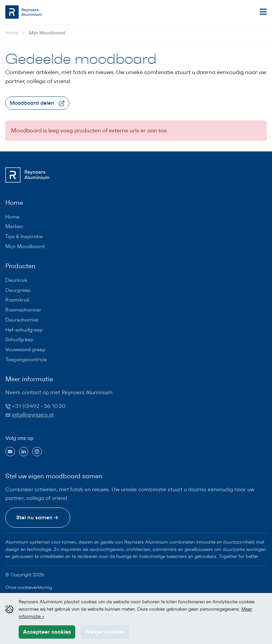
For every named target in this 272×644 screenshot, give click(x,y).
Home (12, 33)
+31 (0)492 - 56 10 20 (39, 406)
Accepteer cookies (47, 632)
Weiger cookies (105, 632)
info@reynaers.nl (33, 415)
